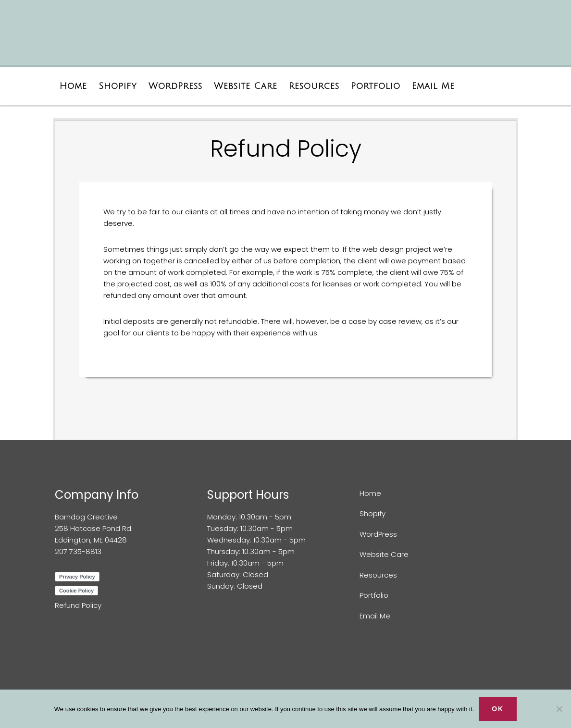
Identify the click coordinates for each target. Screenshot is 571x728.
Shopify (372, 513)
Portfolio (374, 595)
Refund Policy (78, 605)
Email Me (375, 616)
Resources (378, 575)
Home (370, 493)
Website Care (384, 554)
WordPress (378, 534)
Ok (498, 709)
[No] (559, 709)
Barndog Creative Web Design (163, 37)
